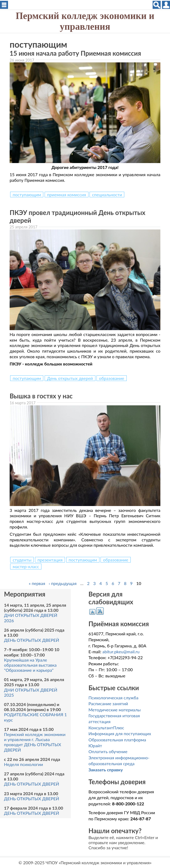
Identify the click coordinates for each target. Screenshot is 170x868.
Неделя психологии (24, 764)
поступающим (27, 195)
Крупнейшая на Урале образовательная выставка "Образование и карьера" (30, 665)
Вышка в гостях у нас (41, 396)
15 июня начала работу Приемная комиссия (75, 53)
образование (111, 378)
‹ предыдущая (63, 583)
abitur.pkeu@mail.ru (121, 652)
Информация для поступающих (120, 733)
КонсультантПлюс (106, 728)
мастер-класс (26, 566)
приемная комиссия (67, 195)
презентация (50, 560)
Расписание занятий (108, 703)
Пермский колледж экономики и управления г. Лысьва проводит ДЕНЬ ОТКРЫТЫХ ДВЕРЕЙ (35, 742)
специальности (107, 195)
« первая (37, 583)
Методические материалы (115, 710)
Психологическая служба (113, 698)
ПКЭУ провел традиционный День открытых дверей (78, 216)
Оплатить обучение (108, 751)
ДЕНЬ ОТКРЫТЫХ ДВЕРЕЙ (32, 640)
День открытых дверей (70, 378)
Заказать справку (106, 770)
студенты (22, 560)
